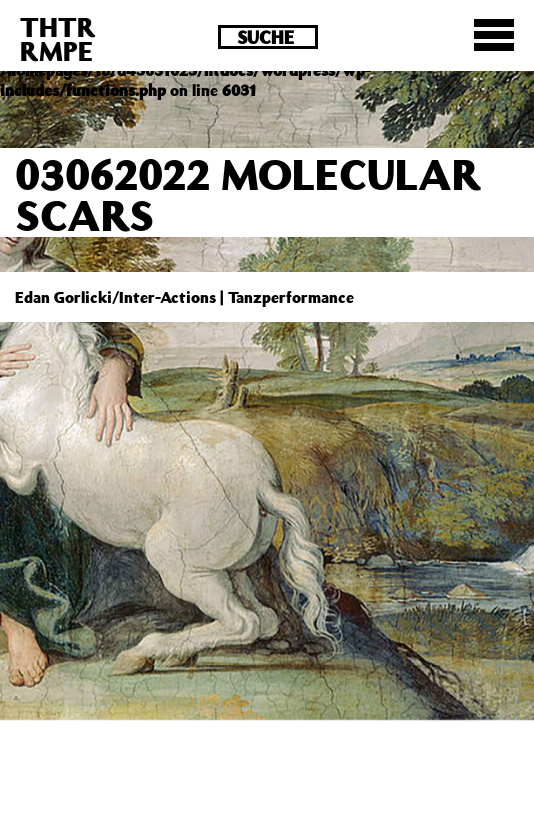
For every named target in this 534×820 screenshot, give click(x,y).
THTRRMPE (58, 38)
